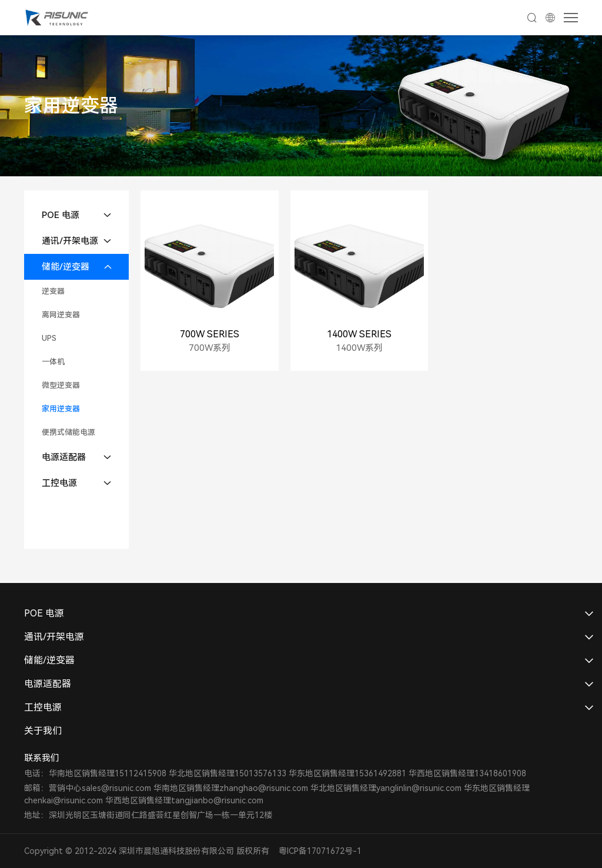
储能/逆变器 (66, 267)
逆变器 (53, 291)
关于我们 (43, 731)
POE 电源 (61, 215)
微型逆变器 (61, 385)
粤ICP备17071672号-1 (320, 851)
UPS (49, 338)
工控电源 (59, 483)
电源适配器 (64, 457)
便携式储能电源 (68, 432)
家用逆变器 (61, 409)
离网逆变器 (61, 315)
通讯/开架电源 (70, 241)
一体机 (53, 362)
